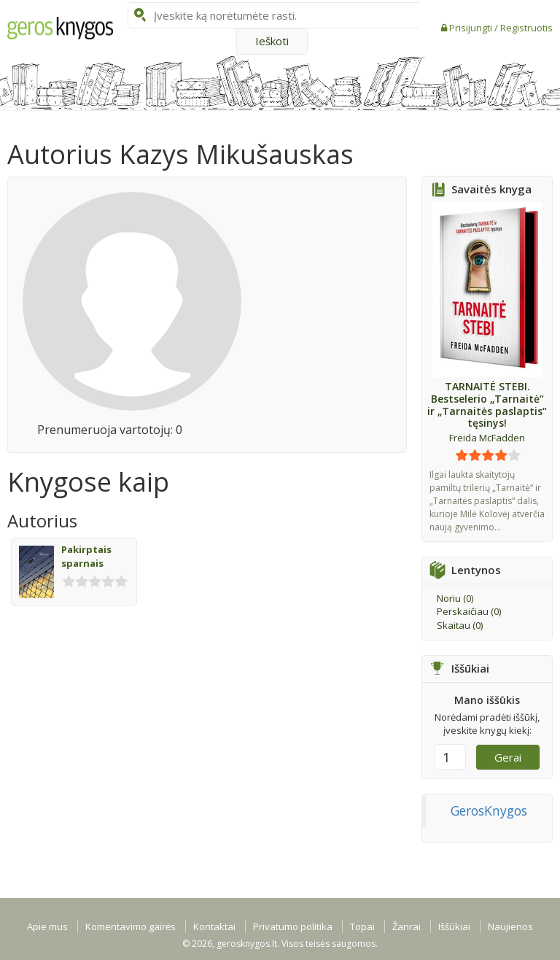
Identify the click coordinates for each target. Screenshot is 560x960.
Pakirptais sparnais (86, 556)
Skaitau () (460, 625)
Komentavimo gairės (131, 926)
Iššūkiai (454, 926)
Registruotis (526, 28)
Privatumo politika (293, 926)
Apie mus (47, 926)
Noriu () (455, 598)
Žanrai (407, 926)
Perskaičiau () (469, 611)
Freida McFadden (487, 438)
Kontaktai (214, 926)
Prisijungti (472, 28)
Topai (362, 926)
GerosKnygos (489, 810)
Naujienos (510, 926)
